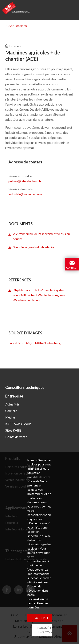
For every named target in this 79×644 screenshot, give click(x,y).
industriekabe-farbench (26, 194)
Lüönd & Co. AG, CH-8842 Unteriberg (35, 343)
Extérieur (16, 46)
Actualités (12, 404)
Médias (10, 417)
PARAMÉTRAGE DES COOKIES (48, 630)
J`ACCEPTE (41, 618)
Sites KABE (13, 430)
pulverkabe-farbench (25, 181)
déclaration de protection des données (38, 603)
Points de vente (16, 437)
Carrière (11, 411)
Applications (18, 26)
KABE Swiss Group (18, 424)
